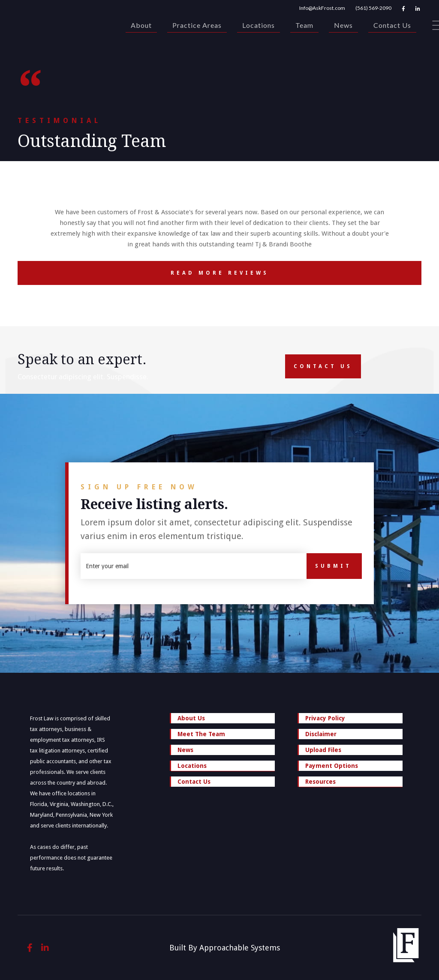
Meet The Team (201, 734)
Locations (259, 25)
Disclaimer (321, 734)
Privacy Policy (325, 718)
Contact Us (392, 25)
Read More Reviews (143, 273)
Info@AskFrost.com (322, 8)
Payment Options (332, 766)
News (343, 25)
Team (304, 25)
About (141, 25)
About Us (191, 718)
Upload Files (323, 750)
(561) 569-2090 (373, 8)
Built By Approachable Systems (225, 948)
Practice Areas (197, 25)
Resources (351, 782)
